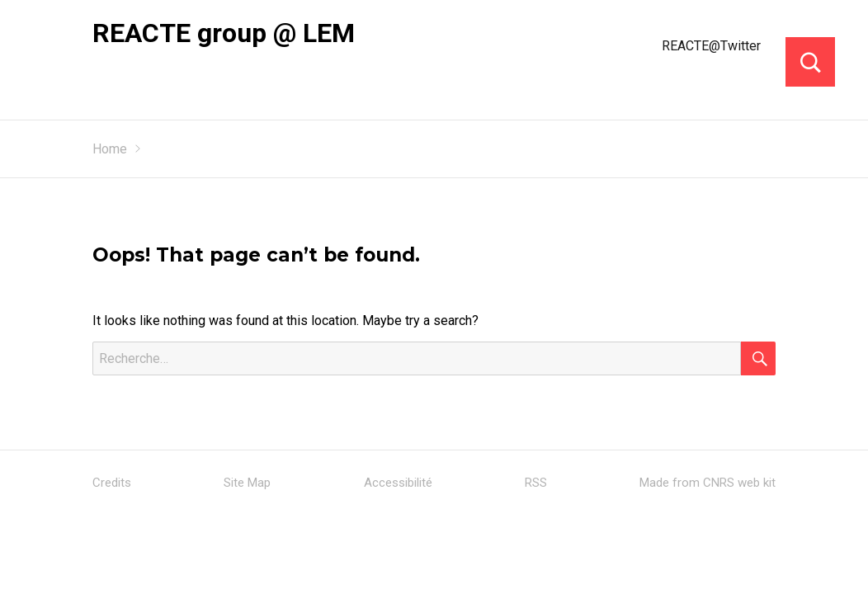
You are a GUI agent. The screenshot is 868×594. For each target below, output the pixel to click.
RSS (536, 483)
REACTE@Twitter (711, 46)
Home (110, 149)
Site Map (247, 483)
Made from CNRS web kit (708, 483)
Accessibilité (398, 483)
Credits (112, 483)
